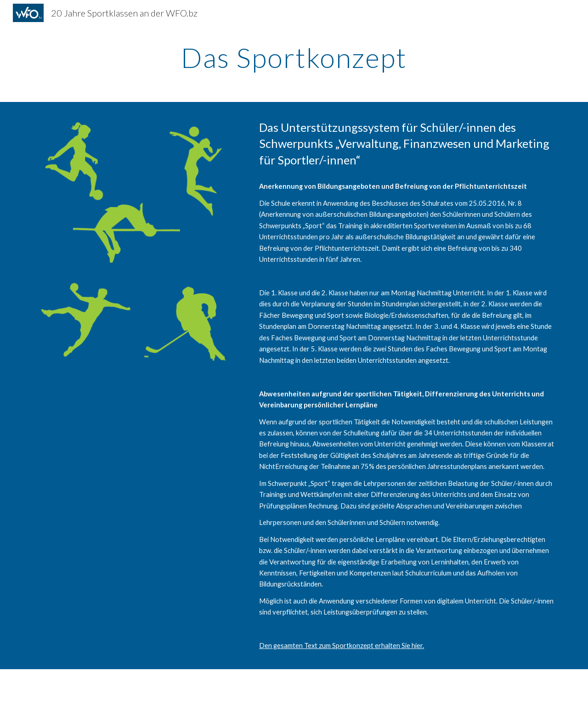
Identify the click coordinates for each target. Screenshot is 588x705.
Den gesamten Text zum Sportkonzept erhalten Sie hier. (342, 646)
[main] (294, 57)
